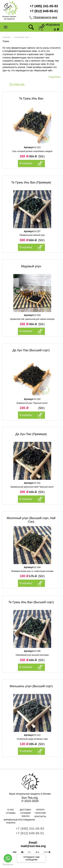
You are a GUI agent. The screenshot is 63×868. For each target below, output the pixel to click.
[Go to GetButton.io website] (8, 865)
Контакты (40, 816)
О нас (11, 810)
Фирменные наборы (11, 821)
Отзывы (11, 813)
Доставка (26, 810)
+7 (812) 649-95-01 (44, 11)
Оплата (40, 810)
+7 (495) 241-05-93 (44, 6)
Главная (6, 37)
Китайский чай (22, 37)
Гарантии (40, 813)
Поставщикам (25, 820)
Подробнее (55, 77)
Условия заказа (25, 814)
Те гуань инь (17, 84)
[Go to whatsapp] (8, 858)
